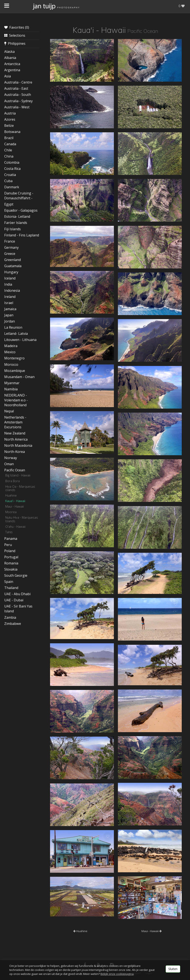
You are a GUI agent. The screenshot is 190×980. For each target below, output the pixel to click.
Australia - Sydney (18, 101)
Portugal (11, 557)
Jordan (10, 321)
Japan (9, 315)
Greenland (13, 260)
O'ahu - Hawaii (15, 526)
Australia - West (17, 107)
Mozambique (15, 371)
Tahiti (9, 532)
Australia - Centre (18, 82)
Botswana (12, 132)
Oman (9, 464)
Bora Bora (13, 481)
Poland (10, 551)
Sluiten (173, 969)
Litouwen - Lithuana (20, 340)
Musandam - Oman (19, 377)
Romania (11, 563)
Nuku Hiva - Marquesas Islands (22, 519)
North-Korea (15, 452)
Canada (10, 144)
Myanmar (12, 383)
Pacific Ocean (15, 470)
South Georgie (16, 575)
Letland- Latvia (16, 334)
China (9, 156)
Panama (11, 539)
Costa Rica (12, 169)
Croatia (10, 175)
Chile (8, 150)
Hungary (11, 272)
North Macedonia (18, 445)
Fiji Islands (13, 229)
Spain (9, 582)
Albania (10, 58)
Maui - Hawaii (15, 506)
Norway (11, 458)
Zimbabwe (13, 624)
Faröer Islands (16, 223)
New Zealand (15, 433)
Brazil (9, 138)
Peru (8, 545)
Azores (10, 119)
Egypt (9, 204)
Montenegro (14, 358)
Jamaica (10, 309)
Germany (11, 247)
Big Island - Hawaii (18, 475)
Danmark (12, 187)
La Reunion (13, 327)
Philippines (15, 43)
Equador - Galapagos (21, 210)
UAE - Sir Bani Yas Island (18, 609)
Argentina (12, 70)
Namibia (11, 389)
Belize (9, 126)
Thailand (11, 588)
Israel (9, 303)
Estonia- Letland (17, 216)
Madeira (11, 346)
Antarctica (12, 64)
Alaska (9, 52)
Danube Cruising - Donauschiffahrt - (19, 196)
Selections (15, 35)
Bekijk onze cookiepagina (117, 974)
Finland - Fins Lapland (22, 235)
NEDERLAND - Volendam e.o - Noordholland (16, 400)
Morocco (11, 364)
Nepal (9, 411)
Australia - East (16, 88)
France (10, 241)
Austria (10, 113)
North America (16, 439)
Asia (8, 76)
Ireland (10, 297)
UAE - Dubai (14, 600)
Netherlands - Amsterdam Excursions (15, 422)
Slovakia (11, 569)
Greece (10, 254)
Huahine (11, 495)
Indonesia (12, 290)
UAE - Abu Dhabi (17, 594)
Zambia (10, 617)
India (8, 284)
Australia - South (18, 95)
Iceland (10, 278)
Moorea (11, 512)
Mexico (10, 352)
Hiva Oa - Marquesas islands (20, 488)
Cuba (8, 181)
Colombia (12, 162)
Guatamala (13, 266)
